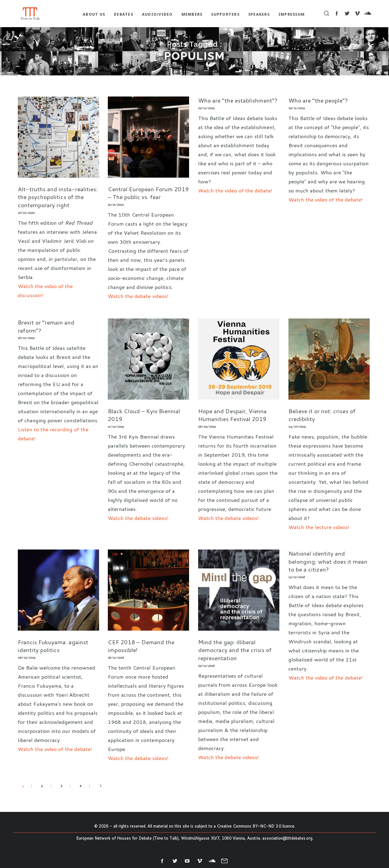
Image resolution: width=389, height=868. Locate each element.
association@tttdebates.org (287, 838)
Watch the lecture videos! (319, 527)
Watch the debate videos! (138, 296)
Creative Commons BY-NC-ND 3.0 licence (256, 826)
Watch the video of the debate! (235, 190)
